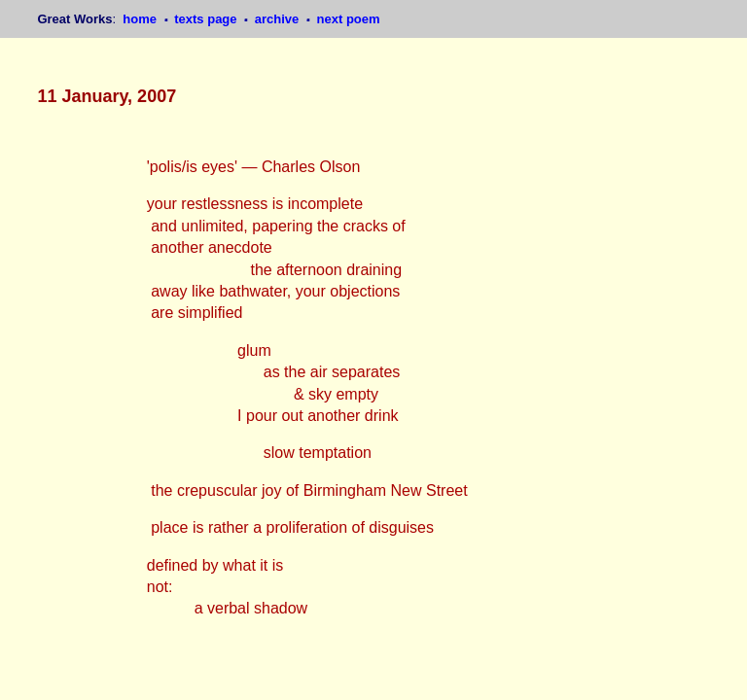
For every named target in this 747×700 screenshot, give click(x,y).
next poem (349, 19)
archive (279, 19)
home (141, 19)
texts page (207, 19)
